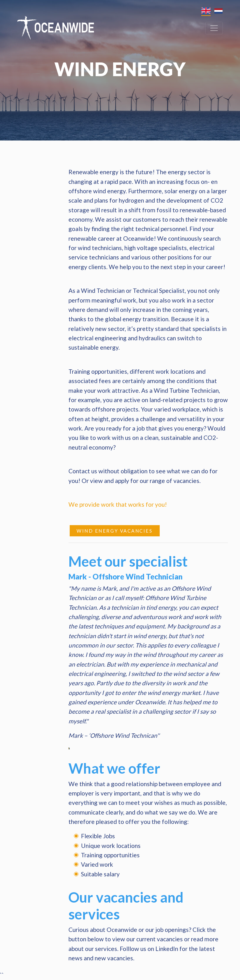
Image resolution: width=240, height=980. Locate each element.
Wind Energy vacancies (115, 531)
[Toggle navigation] (214, 28)
